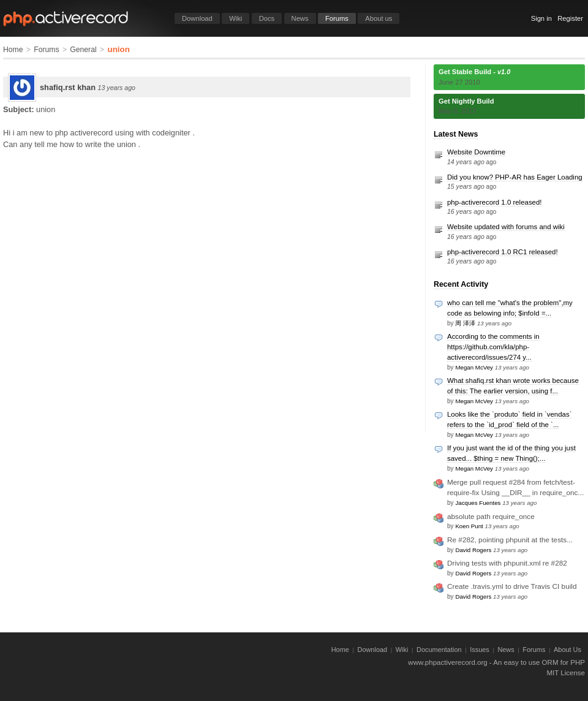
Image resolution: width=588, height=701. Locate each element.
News (300, 18)
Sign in (541, 18)
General (83, 50)
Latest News (456, 134)
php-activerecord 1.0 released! (495, 202)
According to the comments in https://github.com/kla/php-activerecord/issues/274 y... (493, 347)
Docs (267, 18)
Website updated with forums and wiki (506, 227)
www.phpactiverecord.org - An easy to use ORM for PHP (496, 662)
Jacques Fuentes (478, 503)
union (118, 49)
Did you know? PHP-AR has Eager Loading (515, 177)
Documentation (439, 650)
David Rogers (473, 550)
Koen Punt (469, 526)
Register (570, 18)
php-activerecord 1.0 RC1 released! (503, 252)
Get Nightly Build (466, 101)
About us (379, 18)
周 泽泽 (465, 323)
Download (197, 18)
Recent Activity (461, 284)
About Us (567, 650)
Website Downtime (476, 152)
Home (13, 50)
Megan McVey (474, 367)
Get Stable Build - (474, 72)
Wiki (236, 18)
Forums (337, 18)
